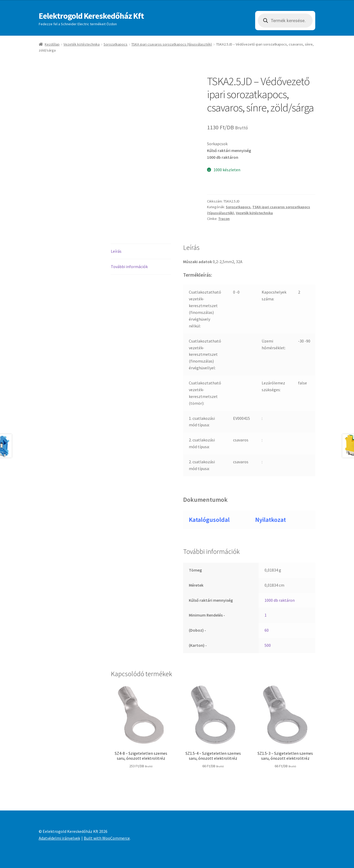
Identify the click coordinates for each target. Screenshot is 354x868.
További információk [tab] (129, 267)
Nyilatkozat (271, 520)
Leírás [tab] (116, 251)
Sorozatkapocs (115, 44)
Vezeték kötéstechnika (82, 44)
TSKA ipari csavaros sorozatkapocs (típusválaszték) (172, 44)
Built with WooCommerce (107, 838)
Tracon (224, 219)
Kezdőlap (52, 44)
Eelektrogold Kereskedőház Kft (91, 16)
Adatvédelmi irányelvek (59, 838)
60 (267, 630)
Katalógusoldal (209, 520)
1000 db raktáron (280, 600)
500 (268, 645)
